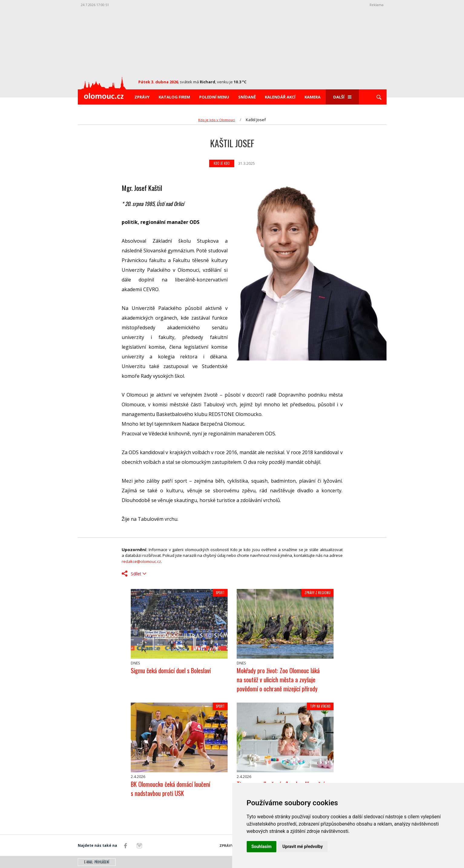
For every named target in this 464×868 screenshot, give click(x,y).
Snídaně (247, 97)
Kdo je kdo (222, 163)
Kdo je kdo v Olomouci (217, 120)
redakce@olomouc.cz (141, 561)
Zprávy (142, 97)
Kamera (313, 97)
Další (342, 97)
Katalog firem (174, 97)
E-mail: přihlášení (97, 862)
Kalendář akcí (280, 97)
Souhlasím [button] (262, 846)
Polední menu (214, 97)
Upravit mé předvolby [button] (303, 846)
